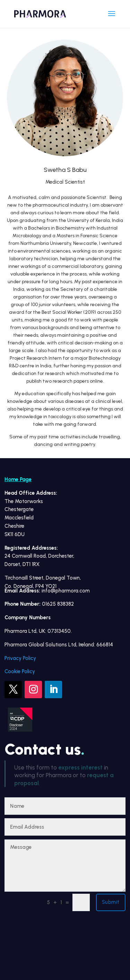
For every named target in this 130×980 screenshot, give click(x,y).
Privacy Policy (20, 658)
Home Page (18, 479)
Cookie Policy (20, 671)
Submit (111, 902)
